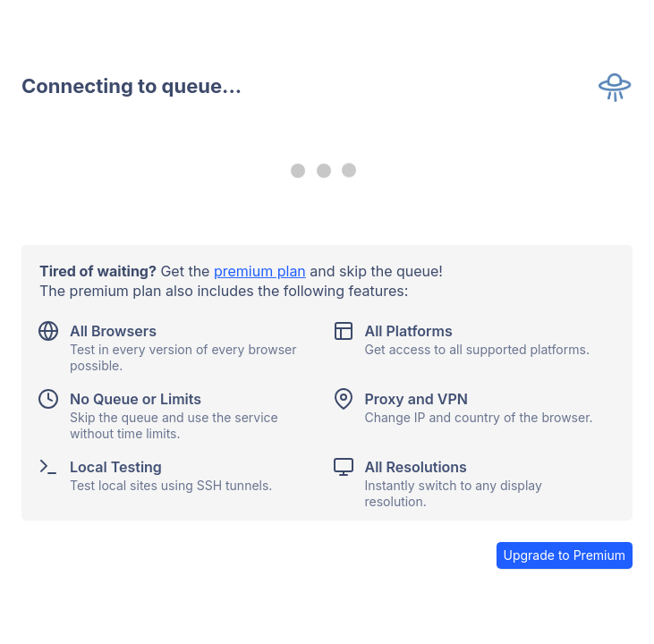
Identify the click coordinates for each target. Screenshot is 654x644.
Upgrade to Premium (565, 555)
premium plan (260, 271)
